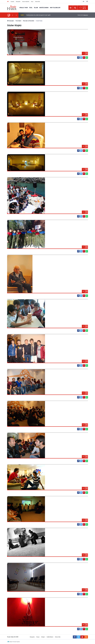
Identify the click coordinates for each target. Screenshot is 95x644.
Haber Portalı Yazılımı (15, 642)
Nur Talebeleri (55, 8)
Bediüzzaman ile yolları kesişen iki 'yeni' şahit (38, 15)
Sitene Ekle (38, 2)
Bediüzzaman (44, 8)
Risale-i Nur (24, 8)
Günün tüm (83, 15)
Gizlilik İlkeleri (50, 637)
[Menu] (71, 8)
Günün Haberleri (26, 2)
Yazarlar (12, 2)
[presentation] (13, 15)
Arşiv (32, 2)
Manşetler (18, 2)
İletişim (43, 637)
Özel (31, 8)
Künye (38, 637)
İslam (36, 8)
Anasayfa (32, 637)
